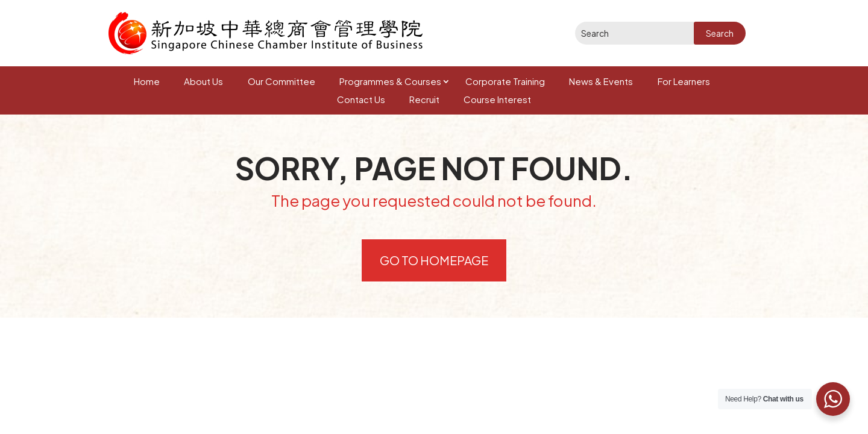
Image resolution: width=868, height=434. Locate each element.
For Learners (684, 81)
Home (147, 81)
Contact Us (361, 99)
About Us (203, 81)
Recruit (424, 99)
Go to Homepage (434, 260)
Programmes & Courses (390, 81)
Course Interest (497, 99)
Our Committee (281, 81)
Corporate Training (505, 81)
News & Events (601, 81)
